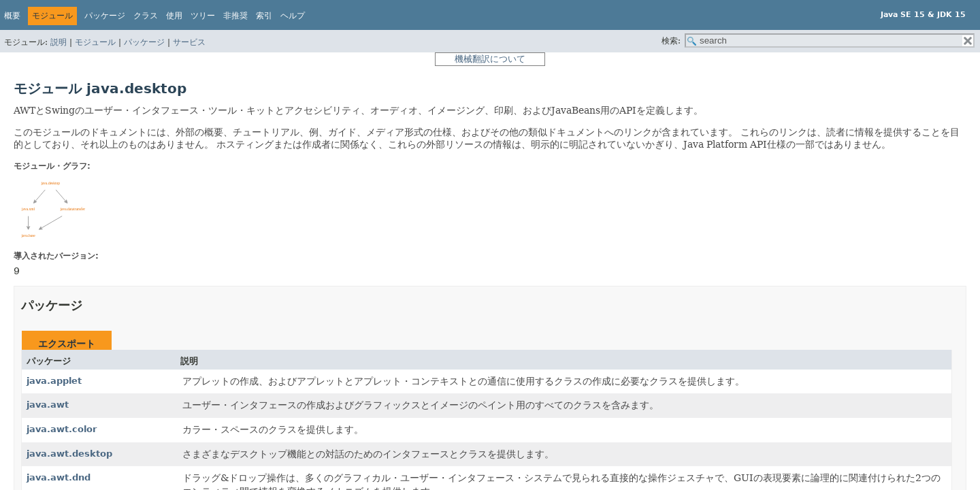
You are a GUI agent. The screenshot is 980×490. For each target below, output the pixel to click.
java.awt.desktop (69, 454)
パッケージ (144, 42)
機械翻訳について (490, 59)
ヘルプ (293, 16)
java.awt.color (62, 429)
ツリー (203, 16)
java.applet (54, 381)
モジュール (95, 42)
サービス (189, 42)
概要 (12, 16)
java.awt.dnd (59, 477)
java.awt (48, 405)
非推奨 (235, 16)
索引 (264, 16)
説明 (59, 42)
